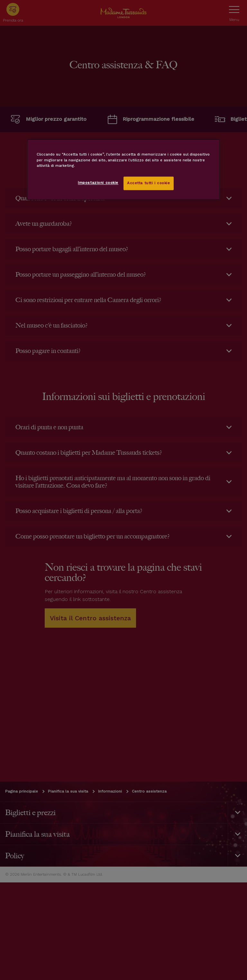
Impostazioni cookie (98, 183)
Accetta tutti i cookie (149, 183)
